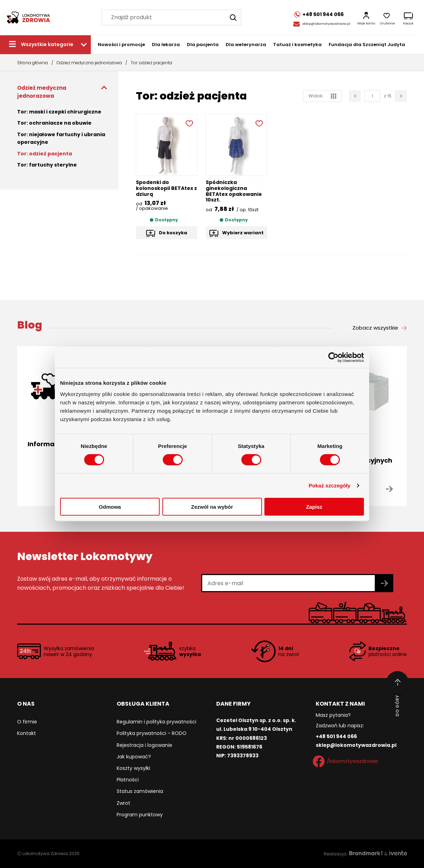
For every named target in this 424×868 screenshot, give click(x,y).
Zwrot (123, 803)
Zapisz (314, 506)
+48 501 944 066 (336, 736)
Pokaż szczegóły (330, 486)
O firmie (27, 722)
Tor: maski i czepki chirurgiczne (59, 112)
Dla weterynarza (246, 45)
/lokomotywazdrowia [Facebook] (347, 762)
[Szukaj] (233, 17)
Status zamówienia (140, 791)
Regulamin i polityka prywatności (156, 722)
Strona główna (32, 63)
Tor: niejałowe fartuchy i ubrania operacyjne (61, 138)
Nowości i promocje (121, 45)
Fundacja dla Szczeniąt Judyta (367, 45)
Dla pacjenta (203, 45)
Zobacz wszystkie (375, 328)
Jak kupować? (134, 757)
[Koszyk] (408, 17)
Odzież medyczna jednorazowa (89, 63)
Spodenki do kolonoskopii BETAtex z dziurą (166, 188)
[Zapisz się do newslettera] (385, 583)
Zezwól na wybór (212, 506)
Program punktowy (140, 815)
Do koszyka (173, 233)
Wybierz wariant (243, 233)
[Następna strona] (401, 96)
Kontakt (27, 733)
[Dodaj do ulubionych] (189, 123)
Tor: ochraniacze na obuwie (54, 123)
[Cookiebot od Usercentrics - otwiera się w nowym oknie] (333, 358)
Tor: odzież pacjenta (45, 154)
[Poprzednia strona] (355, 96)
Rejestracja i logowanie (144, 745)
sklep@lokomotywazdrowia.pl (326, 24)
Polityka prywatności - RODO (152, 733)
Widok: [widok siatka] (322, 96)
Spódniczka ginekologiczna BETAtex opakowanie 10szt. (234, 191)
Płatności (128, 780)
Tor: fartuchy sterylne (47, 165)
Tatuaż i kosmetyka (297, 45)
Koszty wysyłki (133, 768)
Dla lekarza (166, 45)
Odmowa (110, 506)
